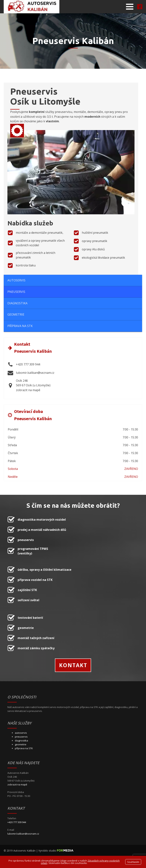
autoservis (21, 733)
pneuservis (21, 737)
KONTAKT (73, 665)
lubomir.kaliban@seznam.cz (23, 834)
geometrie (21, 744)
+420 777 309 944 (17, 822)
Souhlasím (133, 862)
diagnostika (21, 741)
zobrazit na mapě (17, 784)
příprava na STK (24, 748)
